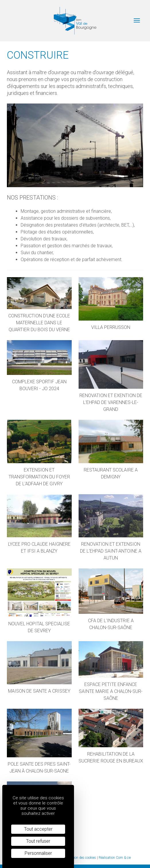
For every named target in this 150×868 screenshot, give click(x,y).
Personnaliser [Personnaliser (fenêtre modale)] (38, 853)
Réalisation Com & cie (115, 858)
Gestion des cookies (81, 858)
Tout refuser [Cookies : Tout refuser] (38, 841)
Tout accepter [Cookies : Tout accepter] (38, 829)
